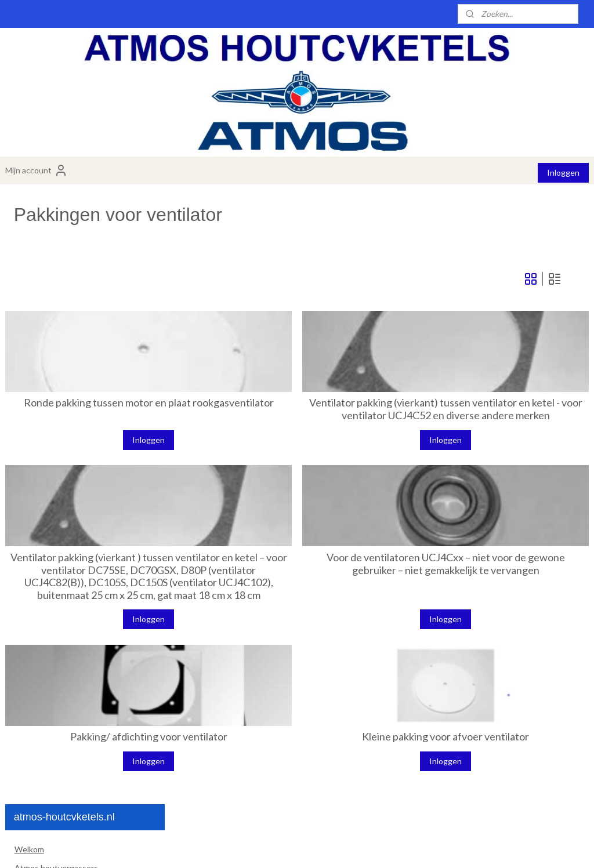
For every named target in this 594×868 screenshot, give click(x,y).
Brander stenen (52, 330)
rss (291, 847)
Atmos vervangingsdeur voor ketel (86, 593)
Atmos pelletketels (49, 275)
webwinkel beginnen (331, 847)
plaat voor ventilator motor (82, 475)
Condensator (57, 494)
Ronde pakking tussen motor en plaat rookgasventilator (276, 414)
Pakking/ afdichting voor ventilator (276, 779)
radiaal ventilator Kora (73, 539)
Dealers (28, 685)
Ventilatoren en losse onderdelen (90, 389)
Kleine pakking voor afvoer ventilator (488, 779)
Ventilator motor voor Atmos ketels (85, 416)
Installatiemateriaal (49, 630)
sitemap (270, 847)
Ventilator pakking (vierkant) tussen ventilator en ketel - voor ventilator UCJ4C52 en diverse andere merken (488, 420)
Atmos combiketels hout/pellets (73, 293)
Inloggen (563, 172)
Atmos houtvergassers (56, 257)
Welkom (29, 239)
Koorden (40, 575)
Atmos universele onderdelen (85, 612)
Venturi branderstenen (66, 348)
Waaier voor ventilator (73, 439)
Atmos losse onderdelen (85, 312)
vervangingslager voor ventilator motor (92, 516)
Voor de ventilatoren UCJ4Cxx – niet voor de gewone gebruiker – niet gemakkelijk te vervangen (488, 587)
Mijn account (37, 170)
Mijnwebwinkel (425, 847)
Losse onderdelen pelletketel (77, 557)
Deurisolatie (46, 366)
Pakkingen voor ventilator (79, 457)
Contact (30, 667)
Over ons (31, 649)
